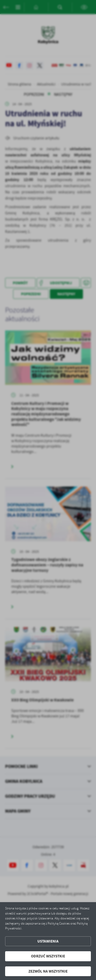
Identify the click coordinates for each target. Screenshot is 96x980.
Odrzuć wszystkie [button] (48, 956)
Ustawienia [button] (48, 941)
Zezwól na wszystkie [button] (48, 971)
